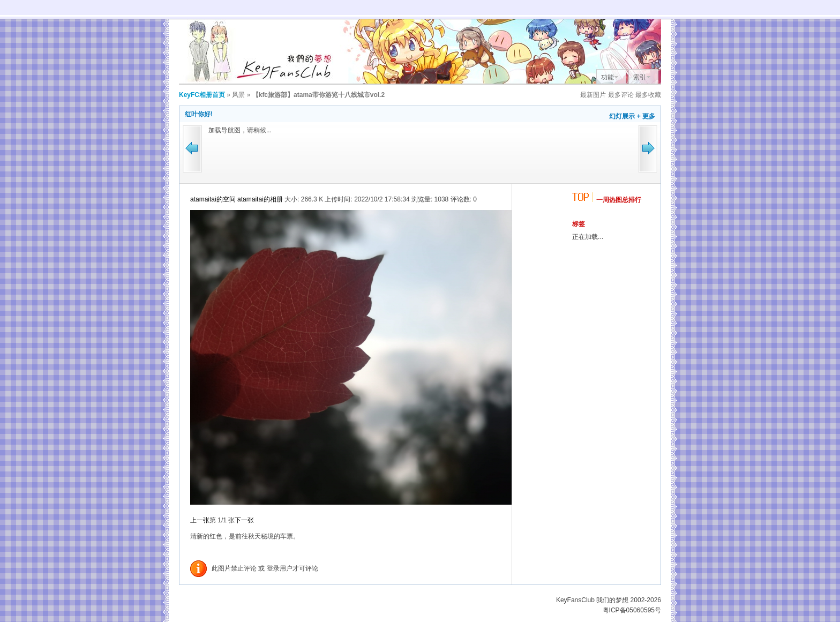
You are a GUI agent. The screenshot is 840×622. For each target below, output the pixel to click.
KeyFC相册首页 (202, 95)
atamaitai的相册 (260, 199)
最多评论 (621, 95)
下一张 (244, 520)
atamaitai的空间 (213, 199)
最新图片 (593, 95)
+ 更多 (646, 116)
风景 (238, 95)
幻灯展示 (622, 116)
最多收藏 (648, 95)
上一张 (200, 520)
